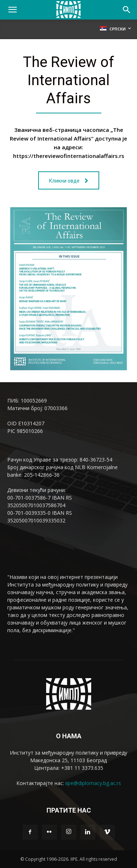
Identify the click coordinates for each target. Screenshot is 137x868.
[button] (12, 10)
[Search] (127, 10)
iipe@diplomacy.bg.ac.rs (93, 783)
